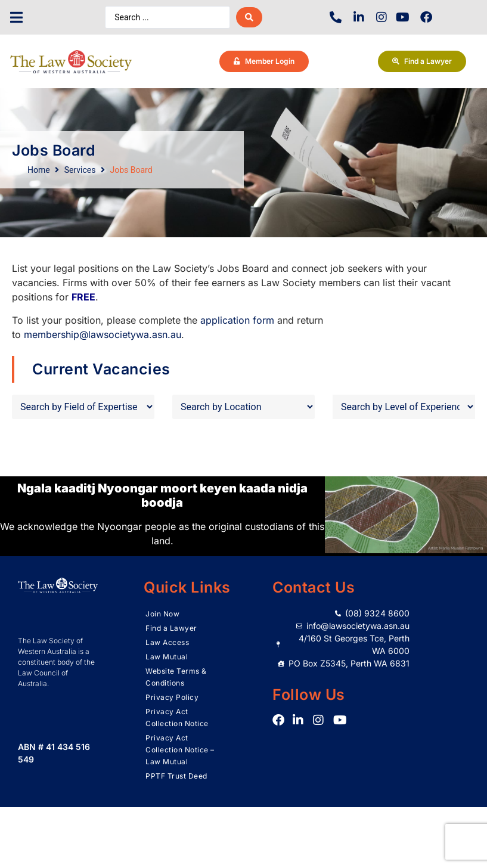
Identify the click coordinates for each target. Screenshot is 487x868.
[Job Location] (243, 407)
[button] (16, 18)
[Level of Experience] (404, 407)
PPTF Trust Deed (176, 776)
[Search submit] (249, 17)
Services (80, 170)
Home (39, 170)
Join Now (162, 614)
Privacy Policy (172, 697)
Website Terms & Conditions (176, 677)
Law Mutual (167, 657)
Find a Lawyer (171, 628)
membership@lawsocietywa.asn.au (103, 334)
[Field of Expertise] (83, 407)
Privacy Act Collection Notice (177, 717)
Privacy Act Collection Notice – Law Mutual (180, 750)
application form (237, 320)
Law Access (167, 642)
